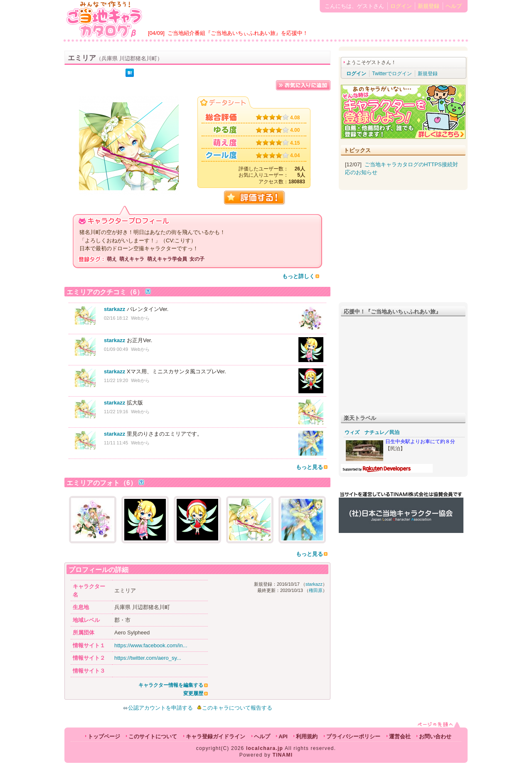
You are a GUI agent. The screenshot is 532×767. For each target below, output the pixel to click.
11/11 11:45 (116, 443)
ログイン (401, 6)
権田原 (316, 590)
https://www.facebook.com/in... (151, 645)
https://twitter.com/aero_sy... (148, 658)
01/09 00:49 (116, 349)
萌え (112, 259)
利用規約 (307, 736)
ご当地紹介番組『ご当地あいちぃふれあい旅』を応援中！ (238, 33)
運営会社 (400, 736)
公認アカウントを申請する (158, 708)
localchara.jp (265, 748)
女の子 (197, 259)
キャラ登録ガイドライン (216, 736)
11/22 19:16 (116, 412)
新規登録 (429, 6)
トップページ (104, 736)
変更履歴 (193, 693)
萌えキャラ (132, 259)
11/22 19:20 (116, 380)
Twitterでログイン (392, 74)
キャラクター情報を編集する (171, 685)
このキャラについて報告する (237, 708)
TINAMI (283, 755)
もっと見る (309, 467)
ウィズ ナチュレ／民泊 (372, 432)
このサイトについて (153, 736)
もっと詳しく (298, 276)
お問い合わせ (435, 736)
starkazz (115, 309)
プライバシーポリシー (353, 736)
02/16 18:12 (116, 318)
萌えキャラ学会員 (167, 259)
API (283, 736)
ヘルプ (454, 6)
